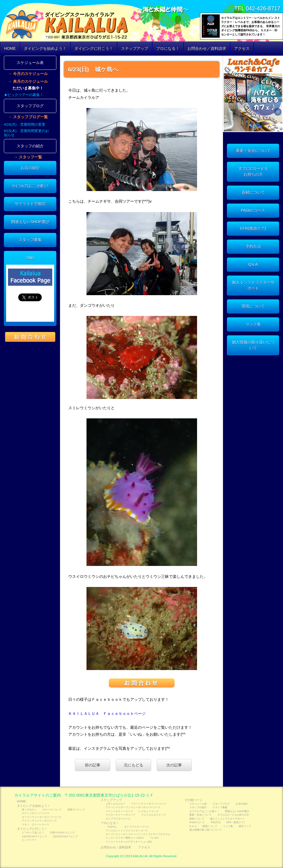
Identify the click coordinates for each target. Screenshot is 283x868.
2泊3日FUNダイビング (65, 836)
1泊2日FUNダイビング (34, 836)
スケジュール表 (30, 63)
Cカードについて (52, 810)
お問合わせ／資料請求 (207, 48)
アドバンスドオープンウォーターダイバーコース (133, 807)
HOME (10, 48)
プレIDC (154, 838)
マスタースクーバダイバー (120, 815)
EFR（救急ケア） (236, 822)
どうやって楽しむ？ (33, 833)
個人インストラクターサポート (253, 285)
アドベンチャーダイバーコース (149, 804)
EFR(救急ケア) (253, 228)
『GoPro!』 (112, 827)
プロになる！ (168, 48)
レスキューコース (149, 811)
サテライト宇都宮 (30, 204)
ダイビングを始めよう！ (45, 48)
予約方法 (253, 246)
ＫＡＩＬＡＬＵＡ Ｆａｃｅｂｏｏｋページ (107, 714)
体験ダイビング (76, 810)
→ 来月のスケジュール (28, 81)
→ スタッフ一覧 (28, 157)
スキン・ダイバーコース (36, 825)
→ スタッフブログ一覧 (28, 117)
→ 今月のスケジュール (28, 74)
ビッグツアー (29, 840)
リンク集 (253, 324)
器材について (253, 192)
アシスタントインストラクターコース (127, 831)
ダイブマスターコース (118, 819)
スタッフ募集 (30, 240)
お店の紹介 (30, 168)
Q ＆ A (193, 826)
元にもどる (133, 765)
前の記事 (93, 765)
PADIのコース (253, 210)
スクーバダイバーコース (36, 813)
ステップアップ (135, 48)
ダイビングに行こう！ (94, 48)
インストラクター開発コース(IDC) (125, 838)
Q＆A (253, 264)
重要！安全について (253, 151)
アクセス (242, 48)
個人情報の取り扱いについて (253, 345)
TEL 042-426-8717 (257, 8)
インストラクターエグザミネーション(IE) (129, 842)
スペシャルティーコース (119, 811)
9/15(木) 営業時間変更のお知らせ (26, 133)
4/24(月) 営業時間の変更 (25, 125)
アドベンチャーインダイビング (39, 821)
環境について (253, 306)
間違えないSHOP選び (30, 222)
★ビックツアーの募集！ (24, 95)
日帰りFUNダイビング (62, 833)
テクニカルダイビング (154, 815)
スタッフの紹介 (30, 146)
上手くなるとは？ (116, 804)
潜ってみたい (29, 810)
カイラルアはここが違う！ (30, 186)
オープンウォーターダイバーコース (42, 817)
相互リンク (245, 826)
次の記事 (174, 765)
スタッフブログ (30, 106)
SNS (30, 258)
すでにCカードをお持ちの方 (253, 172)
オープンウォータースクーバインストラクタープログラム (138, 834)
